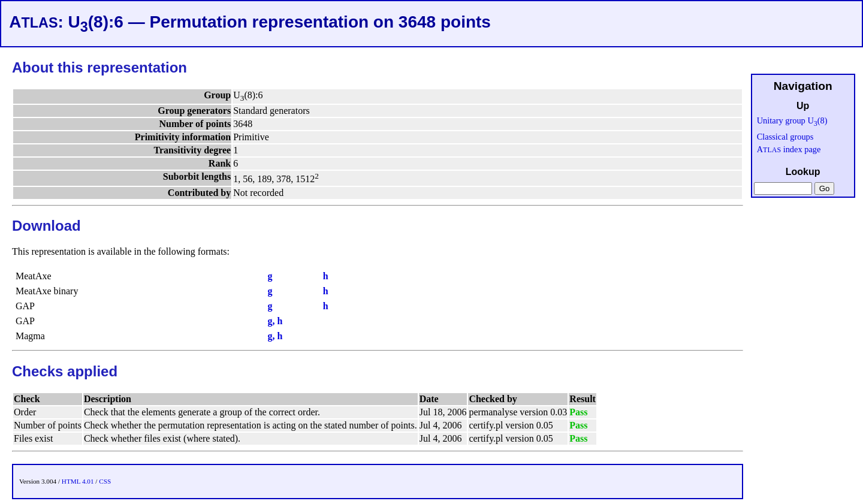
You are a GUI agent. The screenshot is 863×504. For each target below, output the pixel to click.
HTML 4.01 (78, 481)
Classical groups (785, 137)
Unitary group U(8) (792, 120)
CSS (105, 481)
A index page (789, 149)
